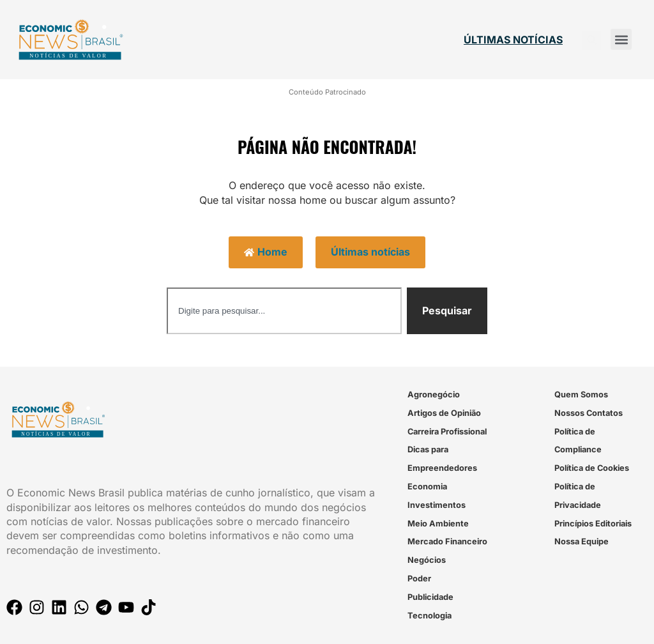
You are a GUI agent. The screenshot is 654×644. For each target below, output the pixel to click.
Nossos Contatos (589, 413)
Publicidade (430, 597)
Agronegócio (434, 395)
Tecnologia (430, 616)
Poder (419, 579)
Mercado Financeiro (447, 541)
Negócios (427, 560)
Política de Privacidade (578, 496)
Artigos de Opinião (444, 413)
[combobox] (284, 311)
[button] (621, 39)
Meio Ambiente (438, 524)
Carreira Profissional (447, 432)
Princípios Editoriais (593, 524)
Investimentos (437, 505)
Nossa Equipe (582, 541)
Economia (427, 487)
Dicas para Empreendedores (442, 459)
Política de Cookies (592, 468)
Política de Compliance (578, 441)
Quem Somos (581, 395)
